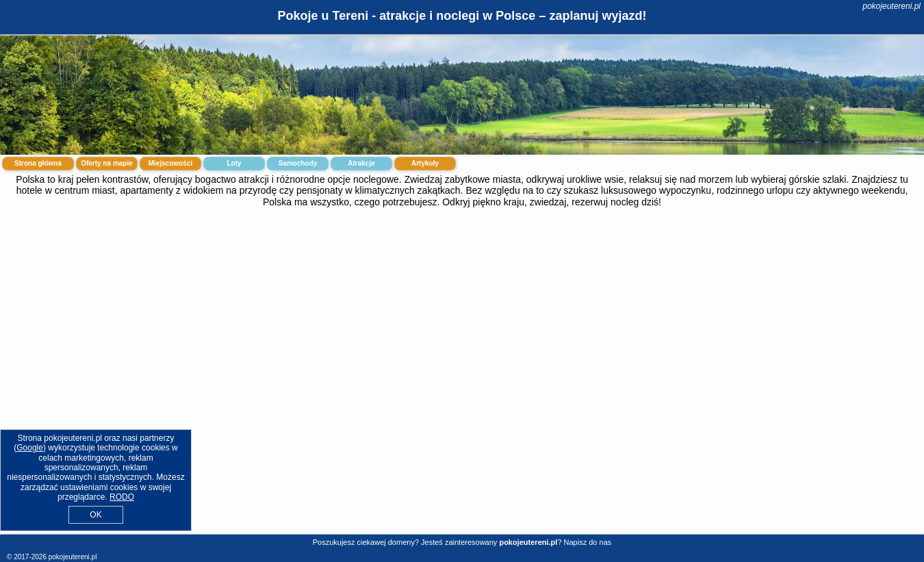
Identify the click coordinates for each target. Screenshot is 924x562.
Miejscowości (170, 163)
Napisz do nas (588, 542)
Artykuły (425, 163)
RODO (122, 497)
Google (30, 448)
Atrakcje (361, 163)
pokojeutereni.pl (891, 6)
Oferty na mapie (107, 163)
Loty (234, 163)
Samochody (298, 163)
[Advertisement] (462, 322)
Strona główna (38, 163)
